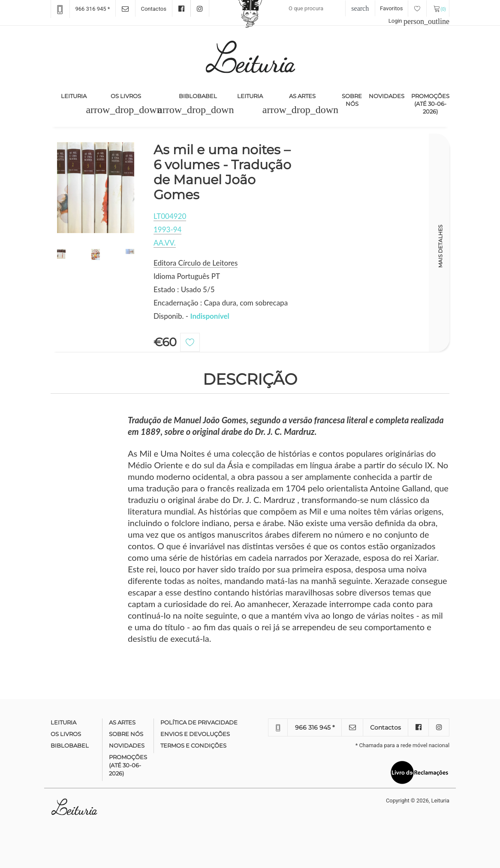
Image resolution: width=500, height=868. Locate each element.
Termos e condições (193, 745)
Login (419, 21)
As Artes (302, 96)
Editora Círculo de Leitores (196, 263)
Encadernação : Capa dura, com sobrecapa (221, 303)
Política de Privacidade (199, 722)
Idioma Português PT (187, 276)
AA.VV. (165, 243)
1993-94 (167, 229)
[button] (124, 110)
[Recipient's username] (324, 9)
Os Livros (126, 96)
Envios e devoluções (195, 734)
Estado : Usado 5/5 (184, 289)
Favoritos (403, 8)
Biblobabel (198, 96)
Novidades (387, 96)
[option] (96, 188)
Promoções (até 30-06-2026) (430, 104)
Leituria (75, 96)
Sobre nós (352, 100)
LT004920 (170, 216)
